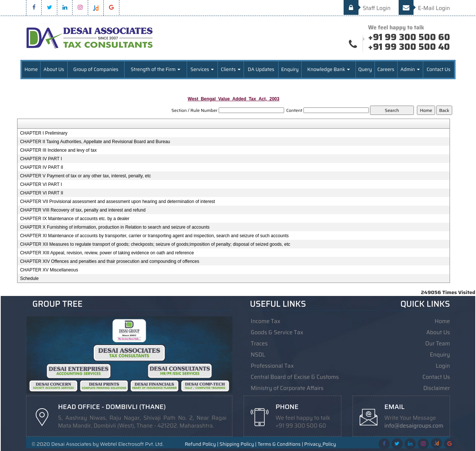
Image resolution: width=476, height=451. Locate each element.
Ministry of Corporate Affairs (287, 388)
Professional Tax (272, 366)
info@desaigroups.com (414, 426)
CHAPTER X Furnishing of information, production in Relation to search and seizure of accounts (115, 227)
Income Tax (265, 321)
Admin (410, 69)
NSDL (258, 355)
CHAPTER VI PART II (42, 193)
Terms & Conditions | (280, 444)
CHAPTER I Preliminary (44, 133)
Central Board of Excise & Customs (295, 377)
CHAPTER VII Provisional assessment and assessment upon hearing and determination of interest (118, 202)
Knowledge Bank (329, 69)
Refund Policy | (202, 444)
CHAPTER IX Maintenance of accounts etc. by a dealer (75, 219)
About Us (54, 69)
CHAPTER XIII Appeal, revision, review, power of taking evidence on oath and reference (107, 253)
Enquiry (290, 69)
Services (202, 69)
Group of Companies (96, 69)
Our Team (438, 344)
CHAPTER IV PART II (42, 167)
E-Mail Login (424, 8)
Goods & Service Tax (277, 332)
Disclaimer (437, 388)
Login (443, 366)
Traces (259, 344)
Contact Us (438, 69)
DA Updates (261, 69)
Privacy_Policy (320, 444)
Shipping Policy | (238, 444)
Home (31, 69)
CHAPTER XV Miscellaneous (49, 270)
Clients (231, 69)
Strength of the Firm (155, 69)
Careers (386, 69)
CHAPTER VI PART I (41, 184)
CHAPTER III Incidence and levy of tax (58, 150)
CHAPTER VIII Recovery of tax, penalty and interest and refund (83, 210)
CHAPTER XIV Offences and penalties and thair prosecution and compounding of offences (110, 261)
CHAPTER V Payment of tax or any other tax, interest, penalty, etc (86, 176)
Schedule (29, 278)
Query (365, 69)
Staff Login (367, 8)
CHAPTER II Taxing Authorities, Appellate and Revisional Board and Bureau (95, 142)
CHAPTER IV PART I (41, 159)
